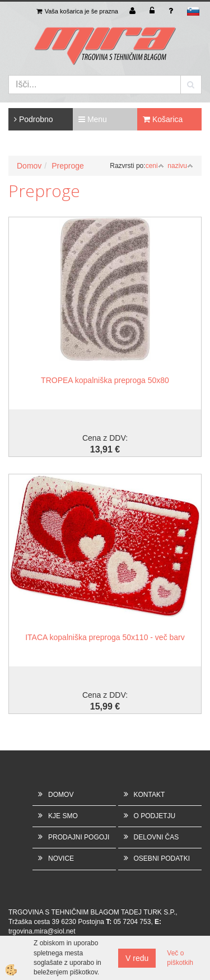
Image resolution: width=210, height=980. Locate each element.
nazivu (180, 166)
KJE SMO (63, 816)
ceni (155, 166)
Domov (29, 166)
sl (193, 11)
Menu (93, 119)
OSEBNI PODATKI (162, 858)
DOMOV (61, 795)
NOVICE (61, 858)
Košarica (163, 119)
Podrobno (34, 119)
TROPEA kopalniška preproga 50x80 (105, 380)
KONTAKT (150, 795)
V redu (137, 958)
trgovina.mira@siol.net (42, 931)
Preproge (68, 166)
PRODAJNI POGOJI (79, 837)
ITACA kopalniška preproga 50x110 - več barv (105, 637)
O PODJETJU (155, 816)
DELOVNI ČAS (157, 837)
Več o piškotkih (180, 958)
